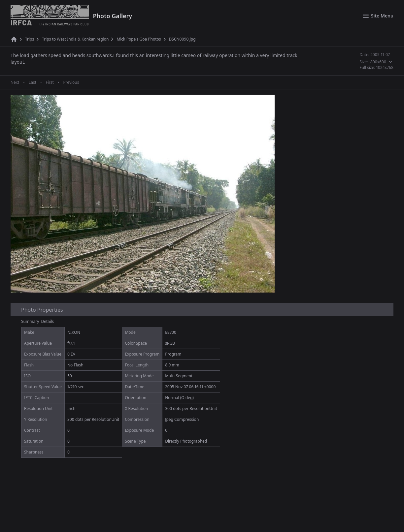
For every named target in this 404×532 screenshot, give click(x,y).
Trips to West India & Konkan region (75, 39)
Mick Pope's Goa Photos (139, 39)
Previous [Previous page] (71, 82)
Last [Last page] (33, 82)
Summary (30, 321)
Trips (30, 39)
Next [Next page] (15, 82)
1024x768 (385, 67)
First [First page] (50, 82)
